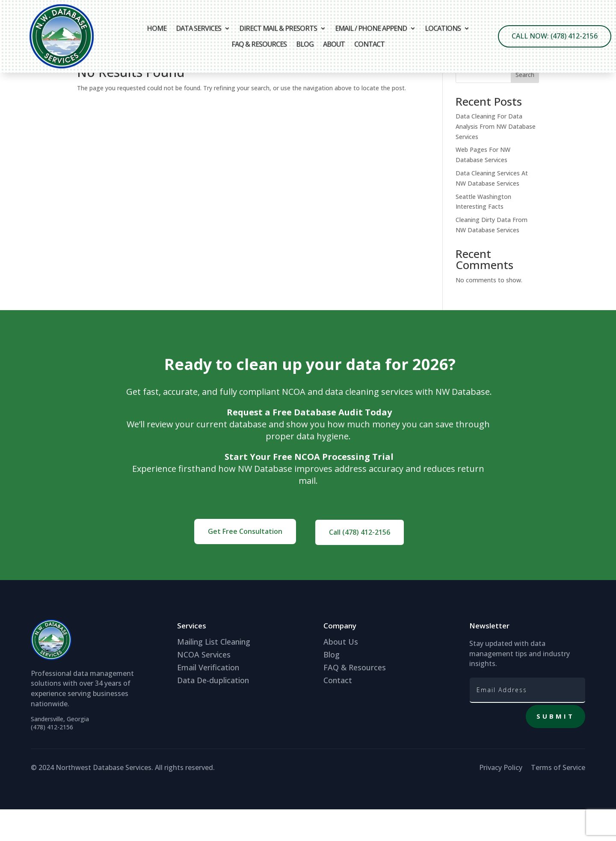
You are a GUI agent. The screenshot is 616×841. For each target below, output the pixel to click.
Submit (555, 748)
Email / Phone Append (371, 28)
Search (525, 106)
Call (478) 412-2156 (360, 564)
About (334, 44)
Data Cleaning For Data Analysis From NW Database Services (496, 158)
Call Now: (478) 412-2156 (555, 36)
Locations (443, 28)
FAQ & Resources (259, 44)
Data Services (198, 28)
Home (157, 28)
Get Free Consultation (245, 563)
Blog (305, 44)
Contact (369, 44)
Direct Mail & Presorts (278, 28)
